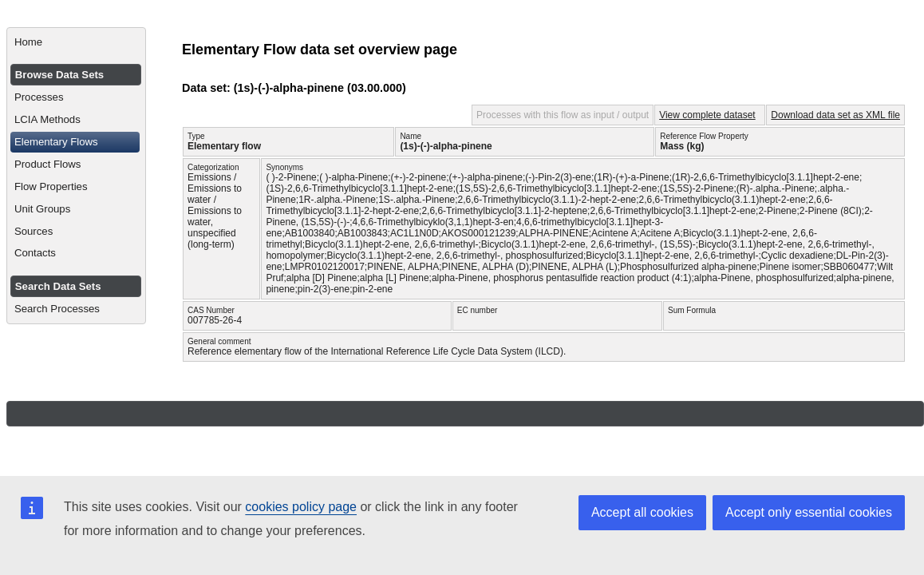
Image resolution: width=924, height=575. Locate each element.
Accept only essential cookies (809, 512)
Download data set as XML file (835, 115)
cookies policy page (301, 507)
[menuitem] (76, 42)
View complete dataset (707, 115)
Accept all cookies (642, 512)
